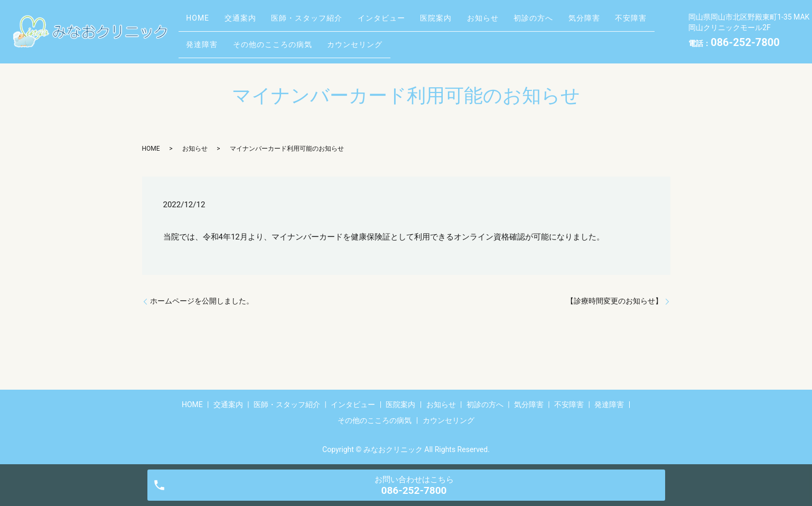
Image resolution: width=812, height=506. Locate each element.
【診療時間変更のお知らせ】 (614, 301)
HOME (201, 23)
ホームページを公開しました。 (202, 301)
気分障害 (638, 23)
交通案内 (251, 23)
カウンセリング (427, 39)
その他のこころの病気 (337, 39)
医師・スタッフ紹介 (325, 23)
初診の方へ (580, 23)
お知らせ (522, 23)
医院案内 (468, 23)
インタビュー (406, 23)
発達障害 (259, 39)
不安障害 (206, 39)
